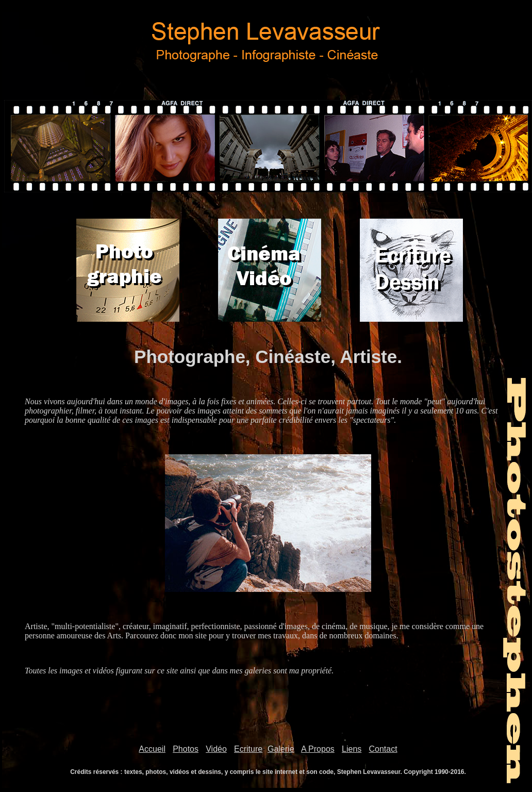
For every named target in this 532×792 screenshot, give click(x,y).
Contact (383, 749)
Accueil (152, 749)
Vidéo (216, 749)
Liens (352, 749)
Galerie (281, 749)
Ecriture (248, 749)
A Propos (318, 749)
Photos (186, 749)
